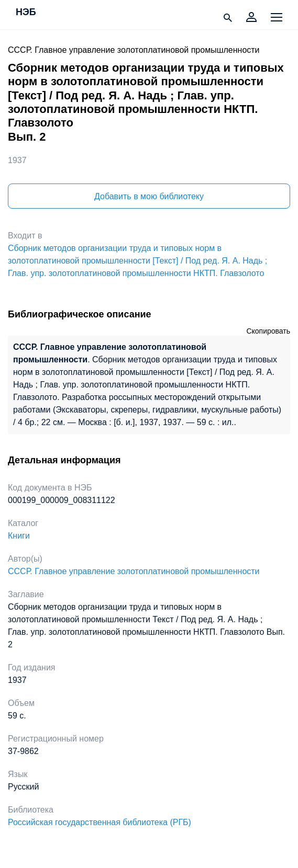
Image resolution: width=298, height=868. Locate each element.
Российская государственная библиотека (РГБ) (100, 822)
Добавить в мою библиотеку (149, 196)
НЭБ (26, 13)
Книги (19, 536)
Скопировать (268, 331)
